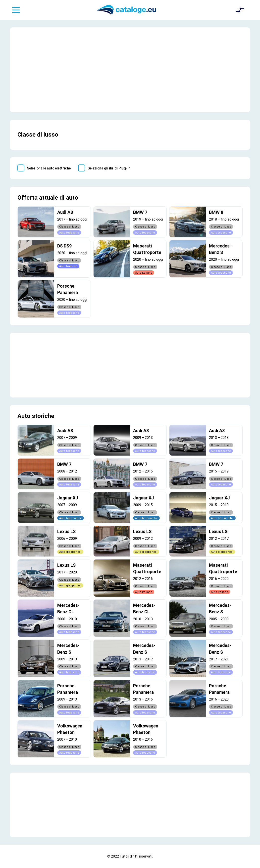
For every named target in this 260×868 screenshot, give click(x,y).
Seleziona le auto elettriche (49, 168)
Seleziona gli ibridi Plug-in (109, 168)
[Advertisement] (130, 70)
